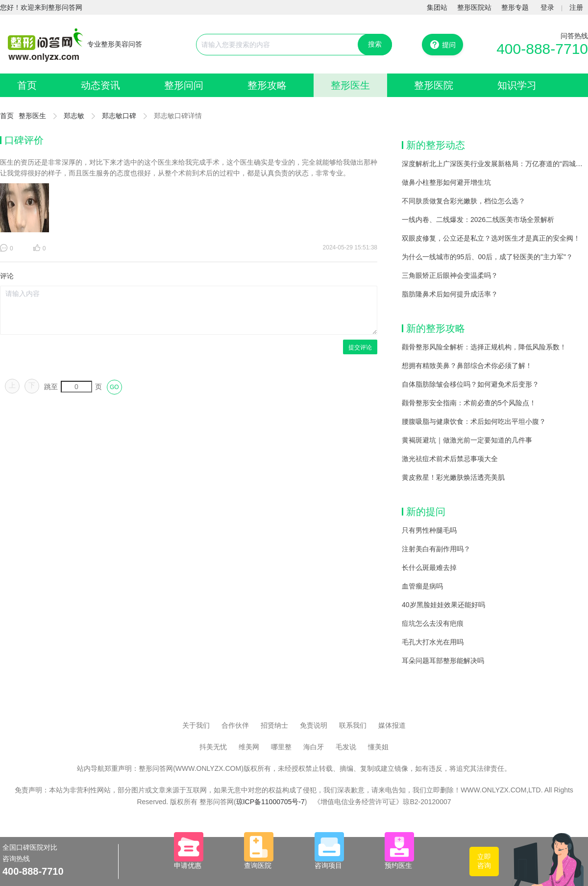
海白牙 (314, 747)
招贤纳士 (274, 725)
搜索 (375, 44)
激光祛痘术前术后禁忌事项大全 (450, 459)
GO (114, 387)
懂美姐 (378, 747)
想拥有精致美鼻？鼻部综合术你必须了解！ (467, 366)
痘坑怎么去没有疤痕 (433, 623)
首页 (27, 85)
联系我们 (353, 725)
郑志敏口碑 (119, 116)
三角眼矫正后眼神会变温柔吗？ (450, 275)
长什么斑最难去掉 (429, 567)
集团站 (437, 7)
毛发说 (346, 747)
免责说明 (314, 725)
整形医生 (350, 85)
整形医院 (434, 85)
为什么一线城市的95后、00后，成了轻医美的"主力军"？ (487, 257)
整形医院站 (474, 7)
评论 (7, 276)
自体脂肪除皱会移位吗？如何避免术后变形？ (470, 384)
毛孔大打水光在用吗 (433, 642)
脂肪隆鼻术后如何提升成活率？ (450, 294)
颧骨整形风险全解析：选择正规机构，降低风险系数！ (484, 347)
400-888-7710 (542, 49)
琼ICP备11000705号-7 (270, 802)
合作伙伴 (235, 725)
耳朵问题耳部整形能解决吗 (443, 661)
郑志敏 (74, 116)
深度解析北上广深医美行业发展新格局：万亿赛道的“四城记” (493, 164)
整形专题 (515, 7)
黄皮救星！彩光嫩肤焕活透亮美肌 (453, 477)
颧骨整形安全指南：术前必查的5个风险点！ (469, 403)
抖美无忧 (213, 747)
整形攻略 (267, 85)
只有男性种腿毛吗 (429, 530)
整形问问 (184, 85)
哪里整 (281, 747)
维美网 (249, 747)
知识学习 (517, 85)
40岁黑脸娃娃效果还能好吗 (443, 605)
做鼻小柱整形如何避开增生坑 (446, 182)
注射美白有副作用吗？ (436, 549)
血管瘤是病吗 (422, 586)
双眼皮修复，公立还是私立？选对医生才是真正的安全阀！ (491, 238)
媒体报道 (392, 725)
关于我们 (196, 725)
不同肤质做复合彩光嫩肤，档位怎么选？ (464, 201)
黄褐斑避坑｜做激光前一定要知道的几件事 (467, 440)
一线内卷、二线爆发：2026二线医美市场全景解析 (478, 220)
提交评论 (360, 347)
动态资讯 (100, 85)
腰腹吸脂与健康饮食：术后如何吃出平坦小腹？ (474, 421)
